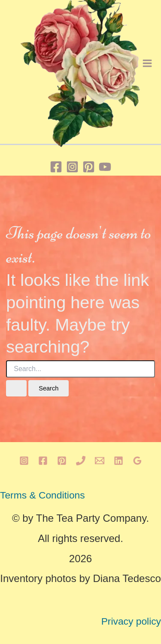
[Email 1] (100, 461)
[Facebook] (56, 167)
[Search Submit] (16, 389)
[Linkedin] (118, 461)
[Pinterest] (89, 167)
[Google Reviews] (137, 461)
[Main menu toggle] (147, 63)
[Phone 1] (81, 461)
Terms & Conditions (43, 495)
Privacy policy (131, 621)
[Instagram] (72, 167)
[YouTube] (105, 167)
